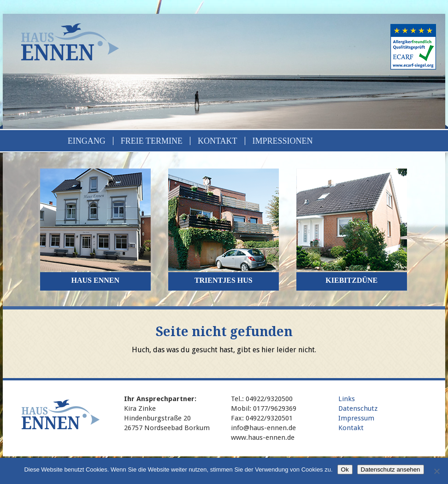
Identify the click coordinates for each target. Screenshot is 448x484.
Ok (345, 469)
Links (347, 399)
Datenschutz (358, 408)
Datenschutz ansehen (391, 469)
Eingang (87, 141)
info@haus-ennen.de (263, 428)
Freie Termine (152, 141)
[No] (436, 471)
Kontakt (218, 141)
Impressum (356, 418)
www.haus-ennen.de (263, 437)
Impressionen (283, 141)
